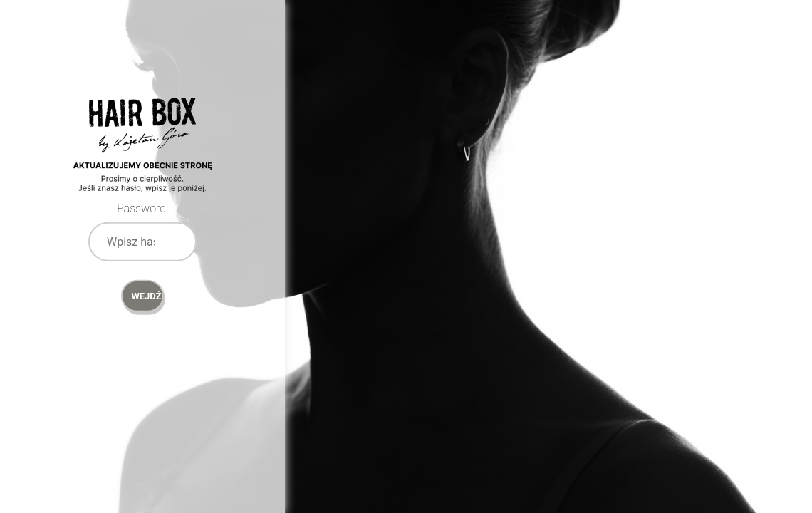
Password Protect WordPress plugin (142, 164)
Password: (142, 208)
